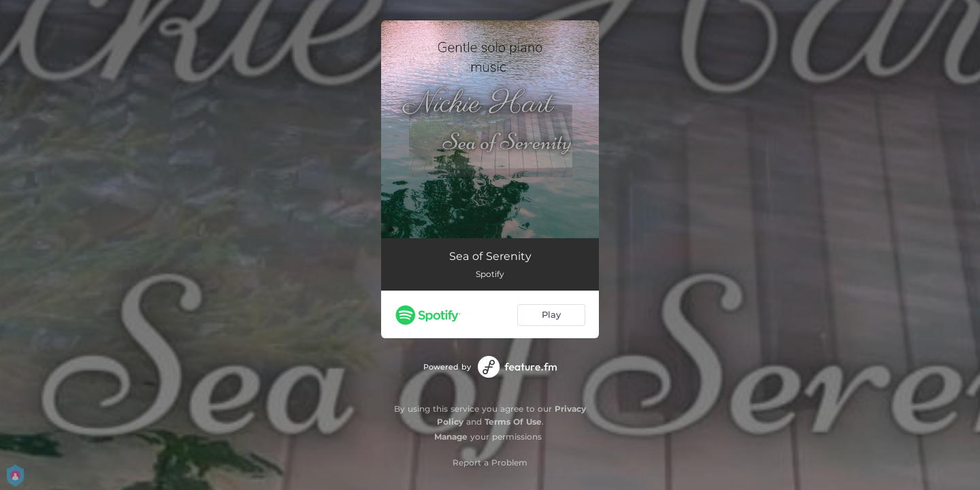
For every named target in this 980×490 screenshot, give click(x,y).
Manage (451, 437)
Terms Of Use (513, 422)
